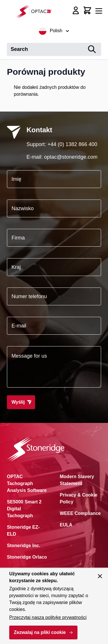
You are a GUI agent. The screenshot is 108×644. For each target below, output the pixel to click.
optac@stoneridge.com (71, 157)
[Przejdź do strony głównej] (36, 11)
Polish (54, 31)
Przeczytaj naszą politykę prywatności (48, 617)
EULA (66, 525)
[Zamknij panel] (100, 576)
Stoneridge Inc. (24, 546)
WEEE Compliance (80, 513)
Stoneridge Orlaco (27, 557)
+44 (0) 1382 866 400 (72, 144)
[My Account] (76, 10)
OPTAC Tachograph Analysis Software (27, 483)
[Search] (92, 49)
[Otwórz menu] (99, 11)
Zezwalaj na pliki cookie (40, 632)
